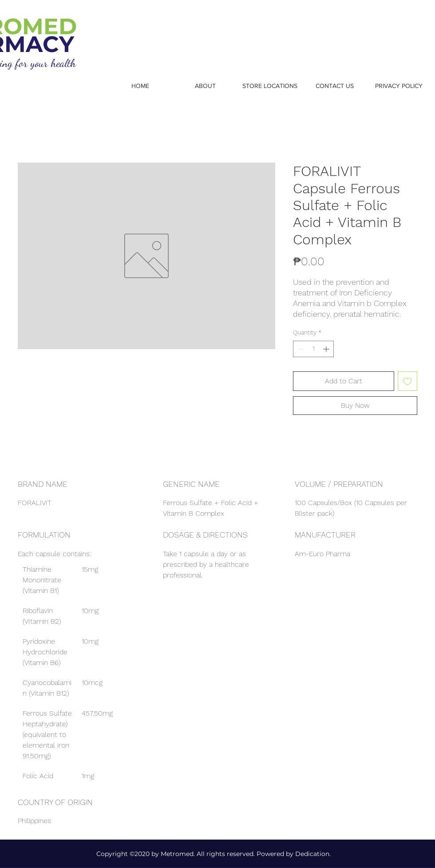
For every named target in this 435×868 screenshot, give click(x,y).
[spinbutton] (313, 349)
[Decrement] (300, 349)
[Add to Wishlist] (407, 381)
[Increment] (327, 349)
